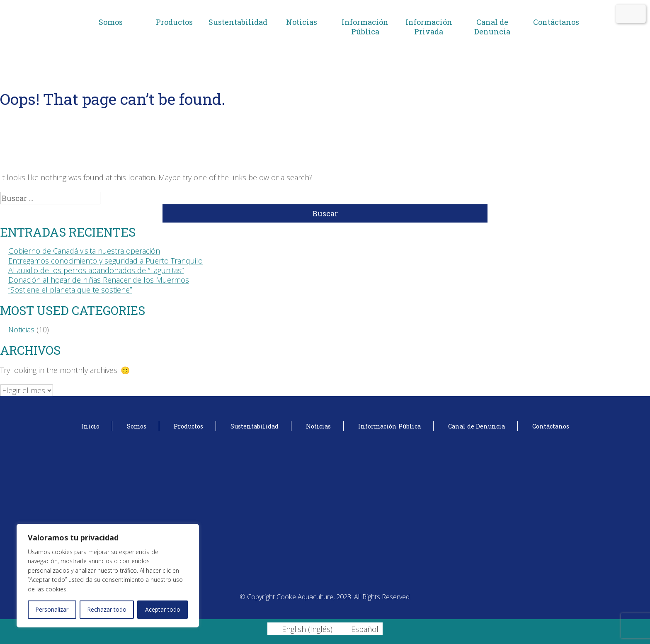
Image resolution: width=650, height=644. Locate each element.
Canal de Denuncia (492, 27)
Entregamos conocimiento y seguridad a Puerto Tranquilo (106, 261)
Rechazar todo (107, 609)
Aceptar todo (163, 609)
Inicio (90, 426)
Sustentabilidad (238, 22)
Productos (174, 22)
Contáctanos (556, 22)
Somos (111, 22)
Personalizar (52, 609)
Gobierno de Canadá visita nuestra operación (84, 251)
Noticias (302, 22)
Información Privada (429, 27)
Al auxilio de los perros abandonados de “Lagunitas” (96, 270)
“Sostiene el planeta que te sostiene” (70, 290)
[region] (108, 576)
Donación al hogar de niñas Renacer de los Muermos (99, 280)
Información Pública (365, 27)
